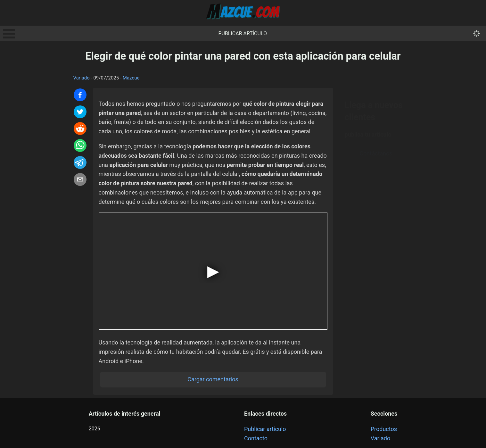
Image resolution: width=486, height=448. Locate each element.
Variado (82, 78)
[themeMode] (477, 33)
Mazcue (131, 78)
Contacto (256, 438)
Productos (384, 429)
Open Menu (9, 34)
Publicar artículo (243, 33)
